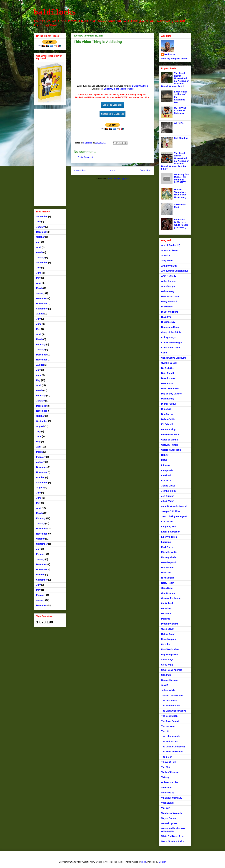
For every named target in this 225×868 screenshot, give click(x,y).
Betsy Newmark (169, 301)
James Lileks (168, 486)
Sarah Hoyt (167, 660)
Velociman (167, 788)
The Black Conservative (174, 711)
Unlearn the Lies (170, 782)
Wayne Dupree (169, 818)
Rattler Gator (168, 634)
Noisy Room (168, 583)
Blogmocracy (168, 322)
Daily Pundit (168, 373)
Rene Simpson (169, 639)
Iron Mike (166, 481)
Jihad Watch (168, 501)
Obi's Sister (167, 588)
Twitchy (165, 777)
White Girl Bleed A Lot (173, 836)
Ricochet (166, 644)
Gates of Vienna (170, 440)
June (39, 273)
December (42, 232)
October (40, 237)
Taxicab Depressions (172, 695)
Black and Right (170, 312)
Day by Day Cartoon (172, 394)
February (41, 344)
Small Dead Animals (172, 670)
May (38, 278)
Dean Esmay (168, 399)
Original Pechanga (171, 598)
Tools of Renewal (170, 772)
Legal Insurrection (171, 532)
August (40, 314)
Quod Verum (168, 629)
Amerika (166, 255)
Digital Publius (169, 404)
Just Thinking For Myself (174, 516)
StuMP (165, 685)
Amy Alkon (167, 261)
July (38, 222)
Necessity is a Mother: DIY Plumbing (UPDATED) (181, 178)
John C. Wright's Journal (174, 506)
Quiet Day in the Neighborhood (119, 89)
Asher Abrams (169, 281)
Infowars (166, 465)
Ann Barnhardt (169, 266)
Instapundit (167, 470)
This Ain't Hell (168, 762)
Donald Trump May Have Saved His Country (180, 193)
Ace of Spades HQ (171, 245)
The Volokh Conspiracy (173, 747)
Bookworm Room (170, 327)
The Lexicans (168, 726)
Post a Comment (85, 157)
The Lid (165, 731)
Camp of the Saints (171, 332)
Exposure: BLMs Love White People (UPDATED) (181, 224)
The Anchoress (169, 700)
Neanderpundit (169, 562)
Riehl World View (170, 649)
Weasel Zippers (169, 823)
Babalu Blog (168, 291)
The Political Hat (170, 742)
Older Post (145, 171)
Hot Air (165, 455)
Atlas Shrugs (168, 286)
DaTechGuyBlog (140, 86)
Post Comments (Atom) (119, 179)
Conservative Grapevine (174, 358)
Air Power (179, 123)
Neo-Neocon (168, 568)
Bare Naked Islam (170, 296)
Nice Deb (166, 573)
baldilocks (55, 13)
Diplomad (166, 409)
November (42, 304)
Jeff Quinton (168, 496)
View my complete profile (174, 59)
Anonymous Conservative (175, 271)
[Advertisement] (50, 157)
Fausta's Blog (168, 429)
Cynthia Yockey (169, 363)
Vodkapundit (168, 803)
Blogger (162, 862)
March (39, 252)
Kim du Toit (167, 522)
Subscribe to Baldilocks (113, 114)
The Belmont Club (171, 706)
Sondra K (166, 675)
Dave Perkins (168, 378)
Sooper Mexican (170, 680)
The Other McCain (171, 736)
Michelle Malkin (169, 552)
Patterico (166, 608)
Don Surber (167, 414)
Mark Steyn (167, 547)
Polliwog (166, 619)
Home (113, 171)
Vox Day (165, 808)
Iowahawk (166, 475)
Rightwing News (170, 654)
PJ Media (166, 614)
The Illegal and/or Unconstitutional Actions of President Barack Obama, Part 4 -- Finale (175, 161)
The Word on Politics (172, 752)
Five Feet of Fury (170, 435)
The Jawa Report (170, 721)
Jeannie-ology (169, 491)
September (42, 216)
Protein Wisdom (170, 624)
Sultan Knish (168, 690)
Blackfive (166, 317)
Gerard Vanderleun (171, 450)
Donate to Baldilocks (112, 105)
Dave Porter (167, 383)
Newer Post (80, 171)
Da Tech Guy (168, 368)
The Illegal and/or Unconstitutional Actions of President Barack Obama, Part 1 (175, 80)
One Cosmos (168, 593)
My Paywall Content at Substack (180, 110)
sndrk (144, 862)
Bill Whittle (167, 307)
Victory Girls (168, 793)
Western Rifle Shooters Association (173, 830)
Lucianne (166, 542)
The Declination (169, 716)
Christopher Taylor (171, 348)
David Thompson (170, 389)
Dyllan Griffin (168, 419)
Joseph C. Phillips (171, 511)
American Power (170, 250)
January (40, 227)
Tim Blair (166, 767)
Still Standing (181, 138)
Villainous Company (172, 798)
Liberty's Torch (169, 537)
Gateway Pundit (169, 445)
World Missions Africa (173, 841)
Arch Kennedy (169, 276)
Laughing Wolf (169, 527)
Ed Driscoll (167, 424)
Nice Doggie (168, 578)
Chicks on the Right (171, 343)
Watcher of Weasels (172, 813)
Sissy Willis (167, 665)
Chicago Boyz (169, 337)
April (39, 247)
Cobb (164, 353)
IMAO (164, 460)
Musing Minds (169, 557)
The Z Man (167, 757)
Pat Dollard (167, 603)
